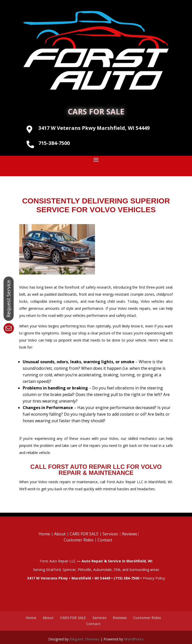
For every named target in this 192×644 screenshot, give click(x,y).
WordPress (134, 639)
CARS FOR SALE (96, 112)
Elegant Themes (85, 639)
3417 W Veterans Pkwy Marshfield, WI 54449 (94, 128)
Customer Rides (79, 540)
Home (44, 534)
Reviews (130, 534)
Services (110, 534)
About (60, 534)
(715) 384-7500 (126, 578)
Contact (105, 540)
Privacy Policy (154, 578)
